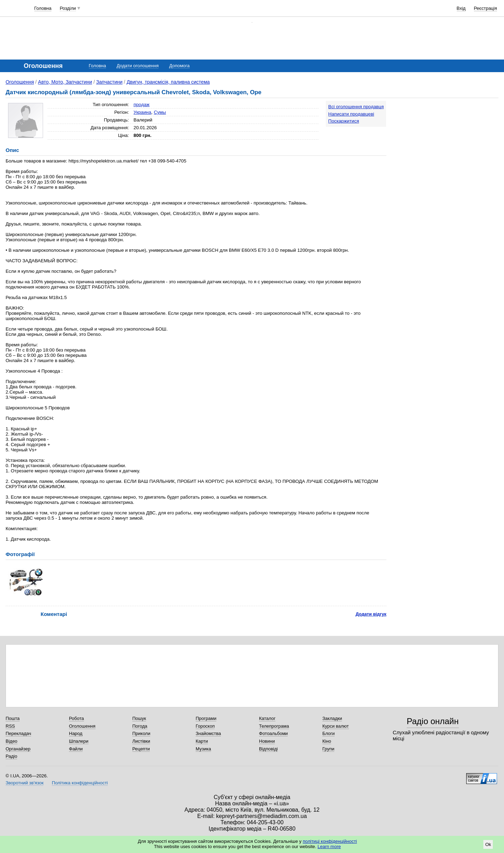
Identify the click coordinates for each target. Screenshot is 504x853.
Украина (143, 112)
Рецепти (141, 749)
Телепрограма (274, 726)
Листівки (141, 741)
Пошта (13, 718)
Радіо (11, 756)
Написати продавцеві (351, 114)
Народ (76, 733)
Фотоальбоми (273, 733)
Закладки (332, 718)
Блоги (328, 733)
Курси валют (336, 726)
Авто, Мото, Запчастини (65, 82)
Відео (12, 741)
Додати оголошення (138, 66)
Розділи (68, 8)
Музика (203, 749)
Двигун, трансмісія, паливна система (168, 82)
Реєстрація (485, 8)
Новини (267, 741)
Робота (76, 718)
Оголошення (20, 82)
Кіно (327, 741)
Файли (76, 749)
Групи (328, 749)
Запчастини (109, 82)
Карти (202, 741)
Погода (140, 726)
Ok (488, 844)
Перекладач (18, 733)
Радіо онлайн (433, 721)
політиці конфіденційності (330, 841)
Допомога (179, 66)
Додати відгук (371, 614)
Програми (206, 718)
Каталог (267, 718)
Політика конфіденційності (80, 783)
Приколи (141, 733)
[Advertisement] (446, 144)
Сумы (160, 112)
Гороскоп (205, 726)
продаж (142, 105)
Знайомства (208, 733)
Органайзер (18, 749)
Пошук (139, 718)
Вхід (461, 8)
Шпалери (79, 741)
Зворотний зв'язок (24, 783)
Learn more (329, 847)
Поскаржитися (344, 121)
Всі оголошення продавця (356, 107)
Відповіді (268, 749)
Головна (43, 8)
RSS (10, 726)
